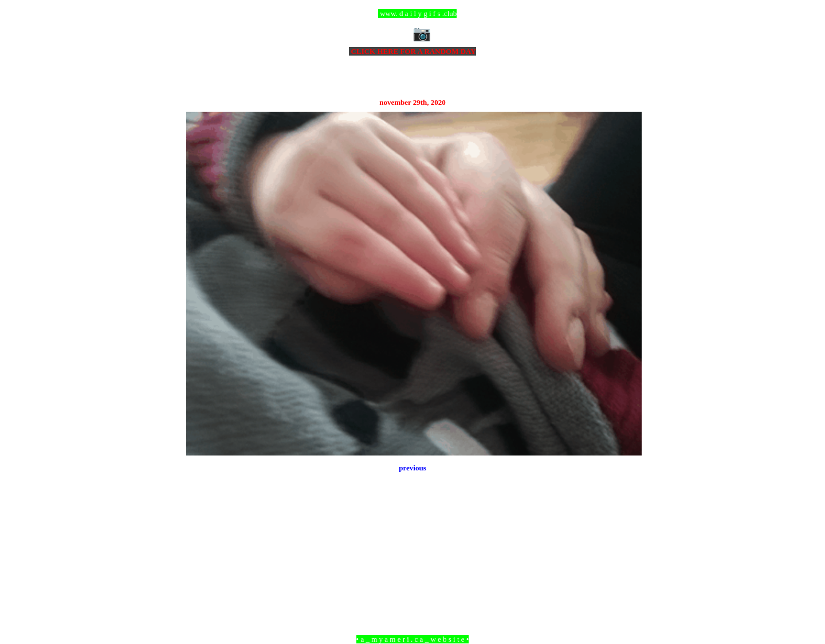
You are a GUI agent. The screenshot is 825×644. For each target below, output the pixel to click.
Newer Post (201, 577)
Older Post (626, 577)
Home (414, 577)
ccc (413, 13)
